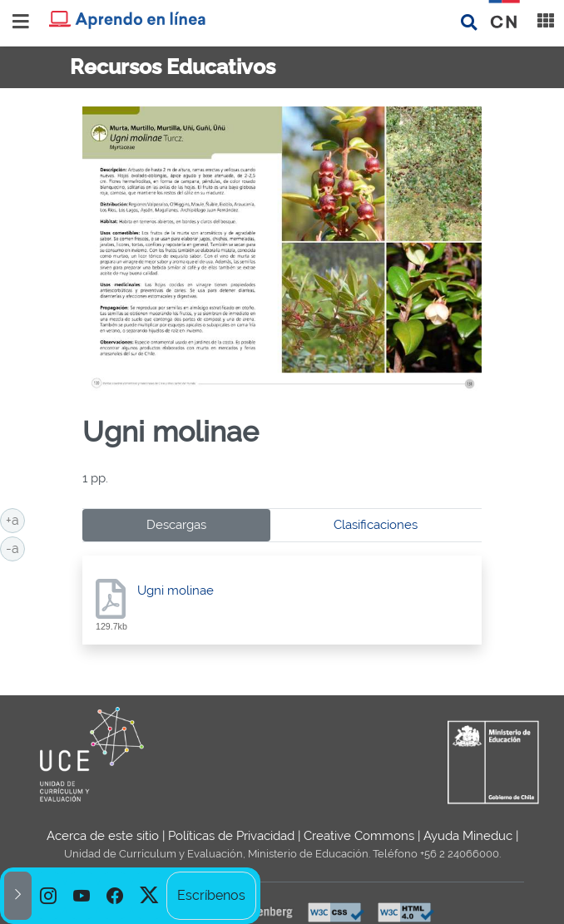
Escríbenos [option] (211, 895)
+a (15, 519)
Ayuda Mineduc (468, 836)
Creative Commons (359, 836)
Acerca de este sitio (103, 836)
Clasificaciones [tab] (376, 525)
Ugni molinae (176, 590)
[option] (48, 896)
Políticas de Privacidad (231, 836)
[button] (18, 896)
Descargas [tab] (176, 525)
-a (15, 547)
